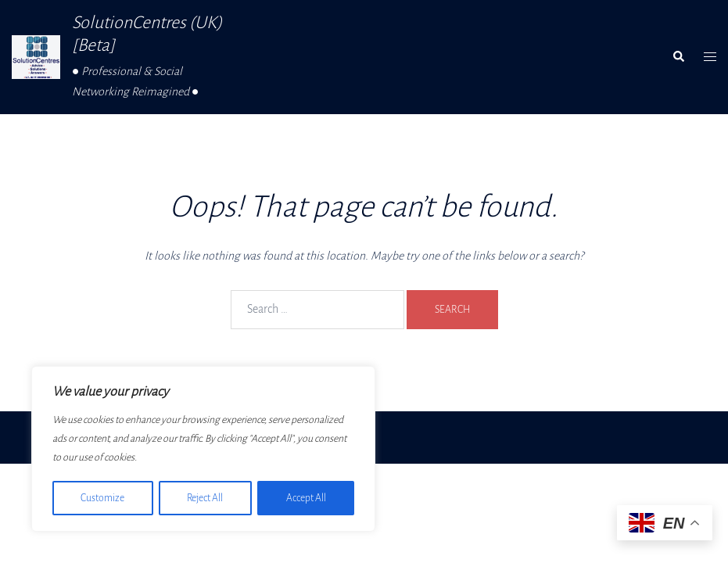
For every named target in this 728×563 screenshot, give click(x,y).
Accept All (306, 498)
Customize (102, 498)
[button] (678, 57)
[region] (203, 450)
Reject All (205, 498)
